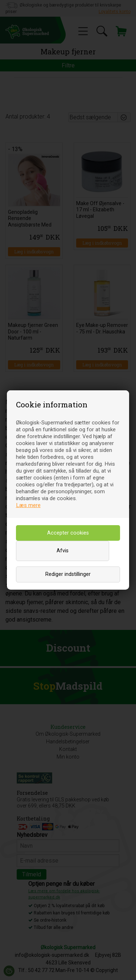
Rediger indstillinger (68, 574)
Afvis (63, 551)
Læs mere (28, 505)
